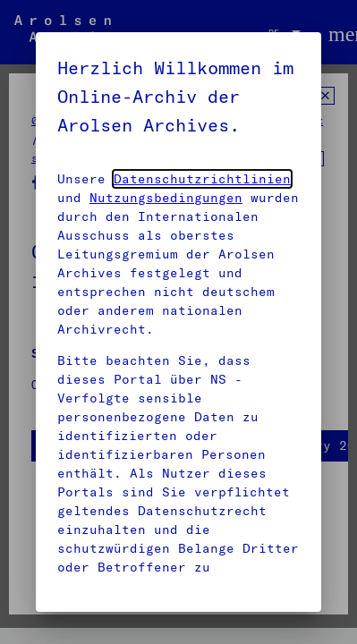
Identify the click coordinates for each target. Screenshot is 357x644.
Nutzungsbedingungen (166, 198)
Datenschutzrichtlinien (202, 179)
